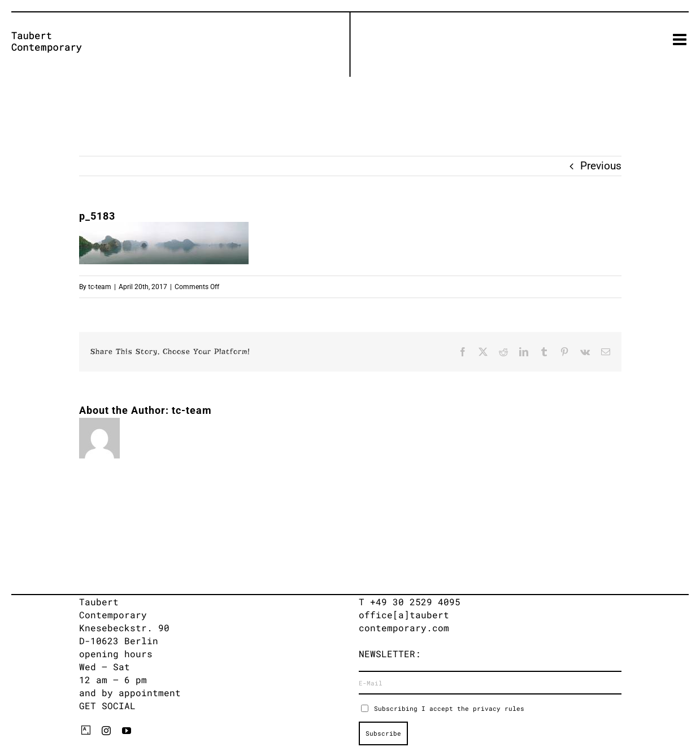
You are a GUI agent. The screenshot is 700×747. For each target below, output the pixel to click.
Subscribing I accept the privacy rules (449, 708)
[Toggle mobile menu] (681, 40)
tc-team (100, 287)
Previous (601, 166)
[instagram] (106, 731)
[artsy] (86, 730)
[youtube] (127, 731)
